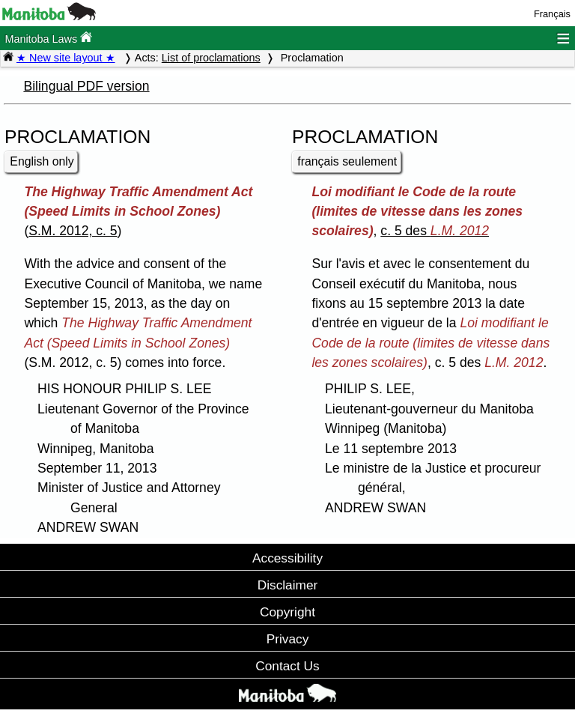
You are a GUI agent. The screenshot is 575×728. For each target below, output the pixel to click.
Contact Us (287, 666)
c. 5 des (435, 231)
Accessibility (287, 558)
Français (552, 14)
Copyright (287, 612)
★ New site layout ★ (66, 58)
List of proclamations (211, 58)
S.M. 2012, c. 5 (73, 231)
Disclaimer (288, 585)
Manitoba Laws (48, 38)
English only (42, 161)
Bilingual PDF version (86, 86)
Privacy (288, 639)
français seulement (347, 161)
